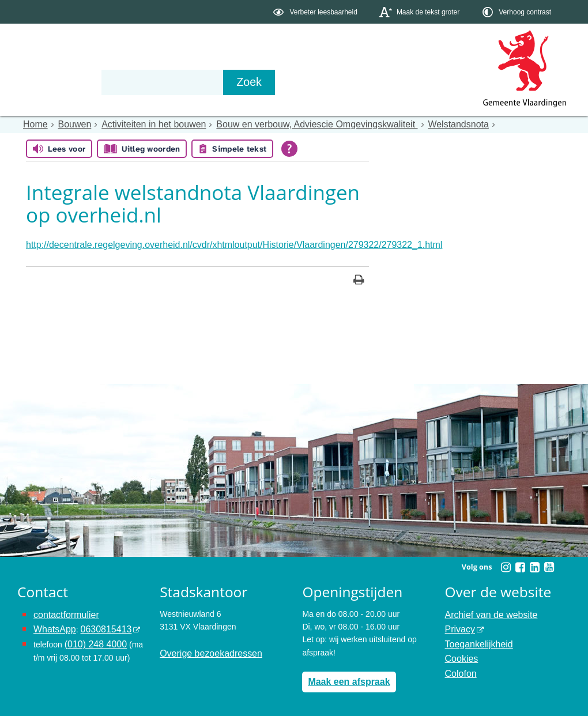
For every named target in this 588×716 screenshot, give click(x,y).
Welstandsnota (407, 124)
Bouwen (69, 124)
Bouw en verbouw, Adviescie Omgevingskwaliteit (282, 124)
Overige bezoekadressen (205, 650)
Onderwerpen (51, 82)
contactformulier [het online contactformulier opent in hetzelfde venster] (62, 611)
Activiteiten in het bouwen (139, 124)
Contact (263, 82)
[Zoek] (418, 82)
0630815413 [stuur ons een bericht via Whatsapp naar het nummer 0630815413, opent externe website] (97, 624)
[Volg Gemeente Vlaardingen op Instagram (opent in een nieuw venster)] (506, 564)
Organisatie (194, 82)
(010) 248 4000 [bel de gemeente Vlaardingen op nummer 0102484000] (92, 636)
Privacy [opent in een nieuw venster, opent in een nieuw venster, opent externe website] (458, 624)
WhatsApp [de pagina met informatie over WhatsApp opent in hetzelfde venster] (52, 624)
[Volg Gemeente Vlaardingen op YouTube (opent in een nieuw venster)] (549, 564)
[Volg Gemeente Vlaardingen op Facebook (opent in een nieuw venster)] (520, 564)
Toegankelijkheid (475, 636)
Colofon (459, 662)
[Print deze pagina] (359, 278)
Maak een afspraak (344, 677)
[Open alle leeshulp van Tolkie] (289, 148)
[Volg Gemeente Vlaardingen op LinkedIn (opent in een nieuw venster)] (534, 564)
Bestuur (125, 82)
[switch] (316, 12)
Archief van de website (486, 611)
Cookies (460, 650)
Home (34, 124)
